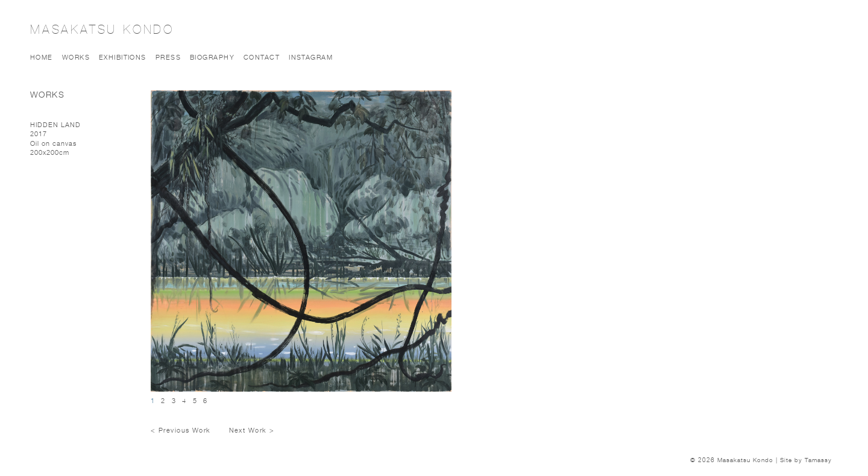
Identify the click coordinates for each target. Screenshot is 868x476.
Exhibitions (123, 57)
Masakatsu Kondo (102, 30)
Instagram (311, 57)
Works (76, 57)
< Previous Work (181, 430)
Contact (262, 57)
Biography (212, 57)
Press (168, 57)
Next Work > (252, 430)
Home (42, 57)
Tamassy (818, 460)
